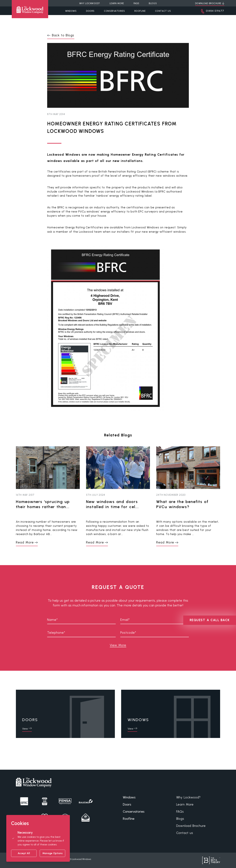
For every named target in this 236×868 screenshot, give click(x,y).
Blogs (180, 819)
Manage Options (52, 853)
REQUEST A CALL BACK (210, 620)
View (25, 729)
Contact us (185, 833)
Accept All (24, 853)
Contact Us (163, 11)
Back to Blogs (63, 35)
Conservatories (114, 11)
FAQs (180, 812)
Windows (71, 11)
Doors (90, 11)
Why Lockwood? (189, 797)
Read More (25, 542)
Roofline (140, 11)
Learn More (185, 804)
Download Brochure (191, 826)
